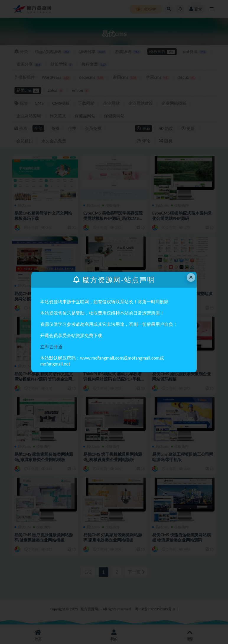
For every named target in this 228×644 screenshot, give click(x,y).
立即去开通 (51, 347)
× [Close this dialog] (191, 277)
